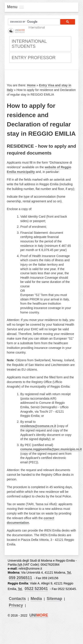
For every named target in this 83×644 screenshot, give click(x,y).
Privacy (16, 605)
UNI (39, 615)
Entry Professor (34, 58)
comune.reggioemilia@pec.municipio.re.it (51, 449)
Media (36, 599)
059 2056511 (20, 578)
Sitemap (54, 599)
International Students (29, 44)
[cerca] (32, 22)
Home (31, 85)
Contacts (17, 599)
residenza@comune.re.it (38, 426)
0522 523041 (36, 589)
